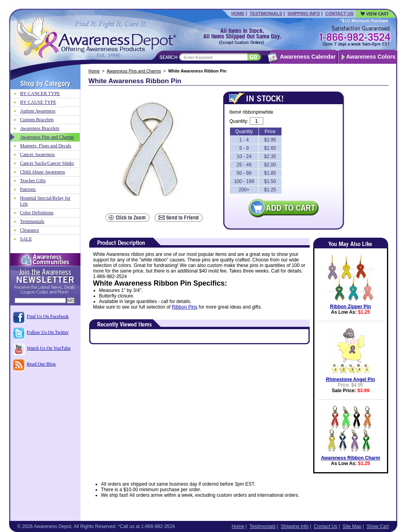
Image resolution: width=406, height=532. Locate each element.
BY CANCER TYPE (40, 93)
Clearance (30, 230)
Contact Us (339, 13)
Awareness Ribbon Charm (350, 458)
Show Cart (377, 526)
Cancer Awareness (38, 154)
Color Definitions (37, 213)
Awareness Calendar (308, 57)
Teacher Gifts (33, 181)
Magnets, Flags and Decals (46, 146)
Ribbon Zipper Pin (350, 307)
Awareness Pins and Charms (134, 71)
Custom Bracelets (37, 120)
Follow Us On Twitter (48, 332)
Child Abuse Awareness (43, 172)
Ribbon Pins (185, 307)
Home (238, 13)
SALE (26, 239)
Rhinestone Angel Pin (350, 379)
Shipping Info (304, 13)
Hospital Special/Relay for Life (45, 201)
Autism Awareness (38, 111)
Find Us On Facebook (48, 317)
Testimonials (266, 13)
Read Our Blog (41, 364)
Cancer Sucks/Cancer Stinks (47, 163)
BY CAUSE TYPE (38, 102)
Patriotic (28, 189)
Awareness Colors (371, 57)
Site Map (352, 526)
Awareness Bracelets (40, 128)
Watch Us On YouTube (49, 348)
